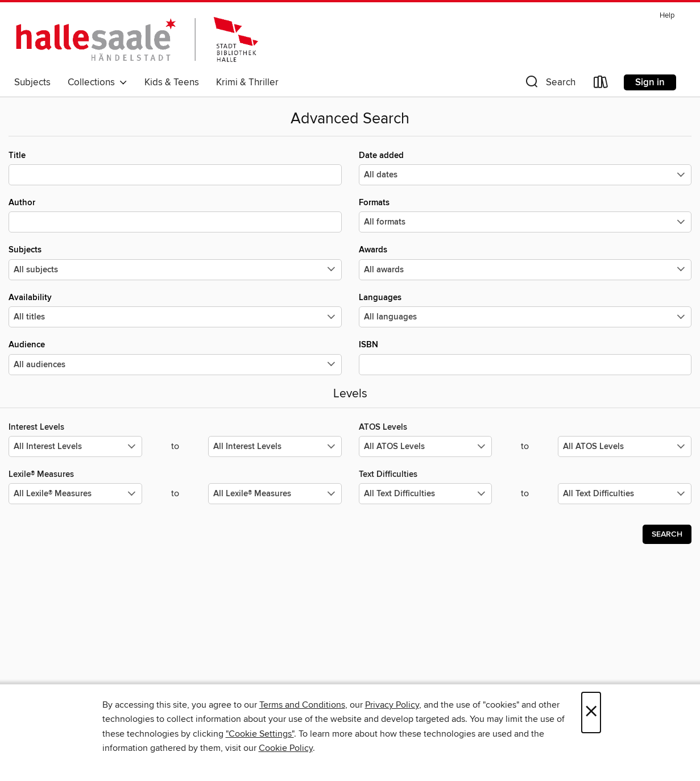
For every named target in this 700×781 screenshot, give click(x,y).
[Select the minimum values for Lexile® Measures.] (75, 494)
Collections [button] (98, 82)
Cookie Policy (286, 748)
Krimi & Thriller (247, 82)
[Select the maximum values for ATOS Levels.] (625, 446)
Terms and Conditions (302, 705)
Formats (525, 215)
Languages (525, 310)
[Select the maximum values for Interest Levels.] (275, 446)
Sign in (650, 82)
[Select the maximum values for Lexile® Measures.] (275, 494)
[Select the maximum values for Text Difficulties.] (625, 494)
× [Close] (591, 713)
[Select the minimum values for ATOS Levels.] (426, 446)
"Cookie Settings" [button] (260, 734)
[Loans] (601, 84)
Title (175, 168)
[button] (549, 84)
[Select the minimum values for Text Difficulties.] (426, 494)
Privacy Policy (392, 705)
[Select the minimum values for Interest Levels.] (75, 446)
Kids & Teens (172, 82)
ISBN (525, 357)
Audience (175, 357)
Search (667, 534)
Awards (525, 262)
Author (175, 215)
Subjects (32, 82)
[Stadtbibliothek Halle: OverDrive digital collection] (136, 39)
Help (667, 16)
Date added (525, 168)
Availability (175, 310)
